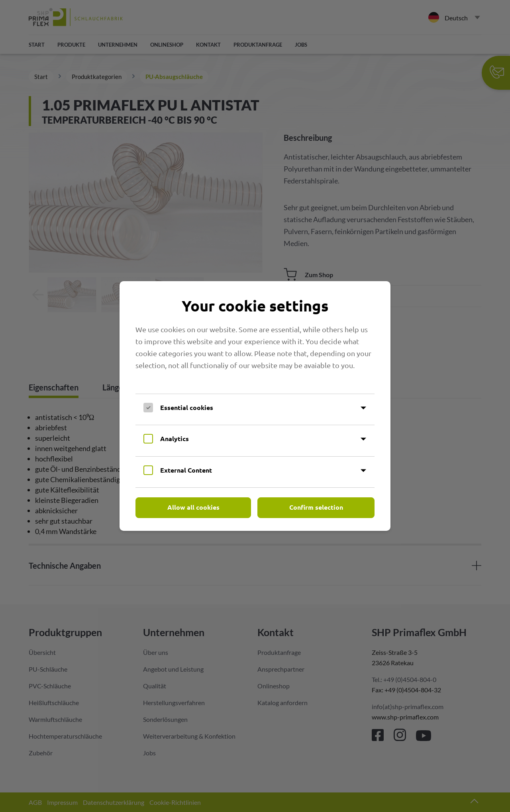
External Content (186, 470)
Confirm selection (316, 507)
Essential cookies (187, 407)
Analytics (175, 439)
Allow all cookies (193, 507)
